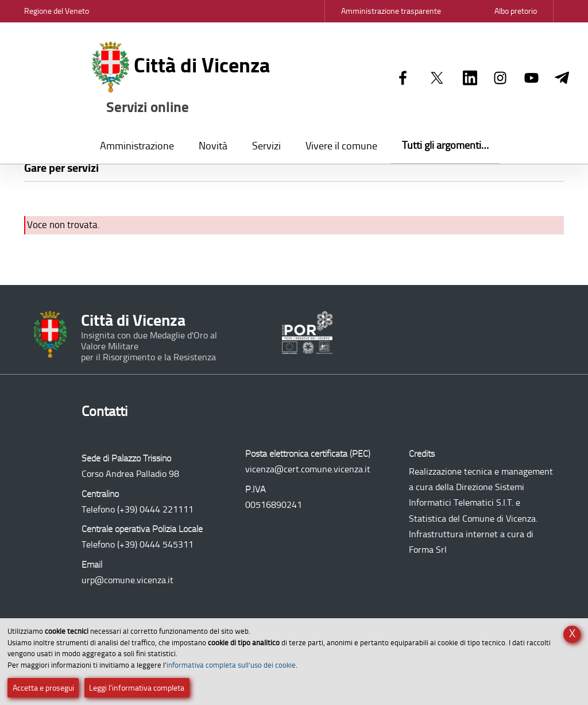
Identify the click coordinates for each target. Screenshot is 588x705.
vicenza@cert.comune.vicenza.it (308, 469)
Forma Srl (428, 550)
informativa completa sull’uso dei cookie (231, 665)
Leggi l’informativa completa (137, 688)
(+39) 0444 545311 (155, 544)
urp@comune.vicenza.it (127, 580)
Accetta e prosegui (43, 688)
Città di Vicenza (181, 79)
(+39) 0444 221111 (155, 509)
